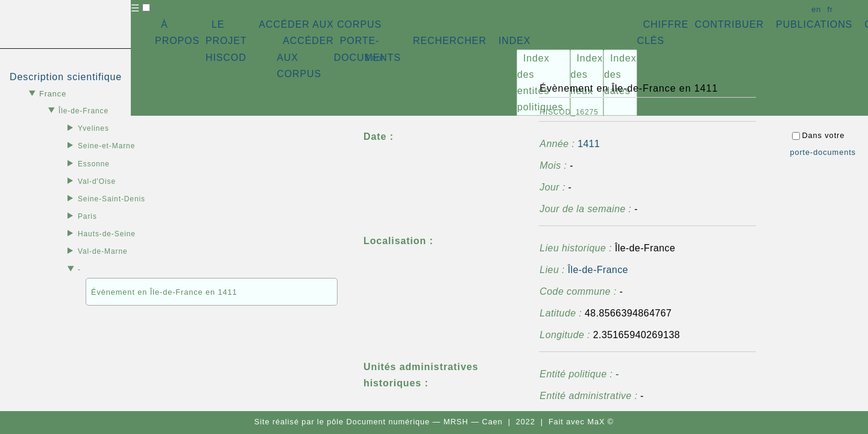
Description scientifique (66, 77)
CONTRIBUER (729, 24)
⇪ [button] (374, 58)
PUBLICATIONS (814, 24)
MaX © (600, 422)
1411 (589, 144)
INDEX (514, 41)
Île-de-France (598, 270)
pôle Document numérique (378, 422)
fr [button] (830, 9)
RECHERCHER (450, 41)
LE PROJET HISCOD (226, 41)
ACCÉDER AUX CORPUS (320, 24)
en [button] (816, 9)
